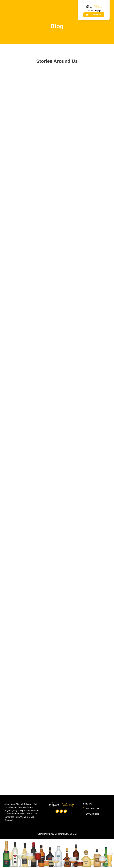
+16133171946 (92, 808)
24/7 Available (91, 814)
